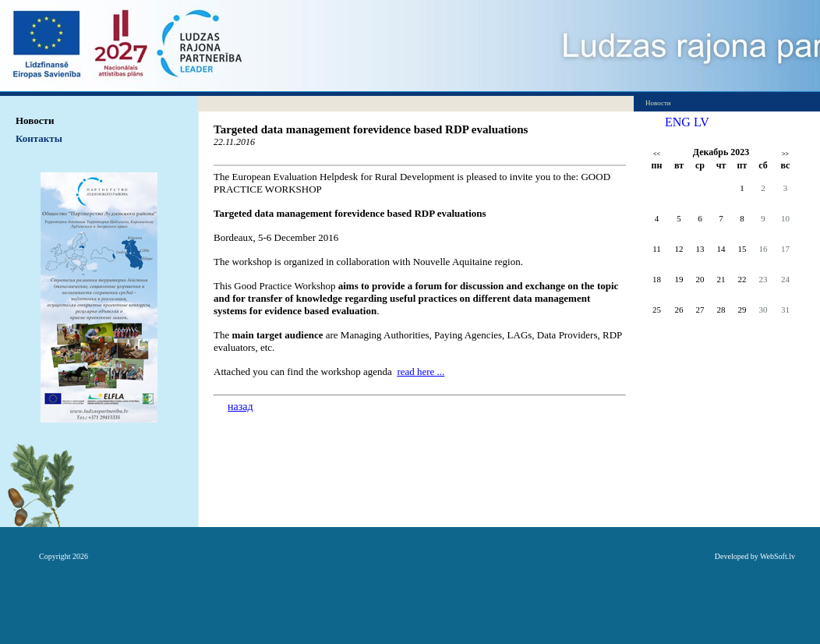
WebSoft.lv (778, 556)
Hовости (35, 120)
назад (240, 407)
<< (657, 154)
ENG (678, 122)
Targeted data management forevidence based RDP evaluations (371, 129)
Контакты (39, 138)
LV (702, 122)
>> (785, 154)
